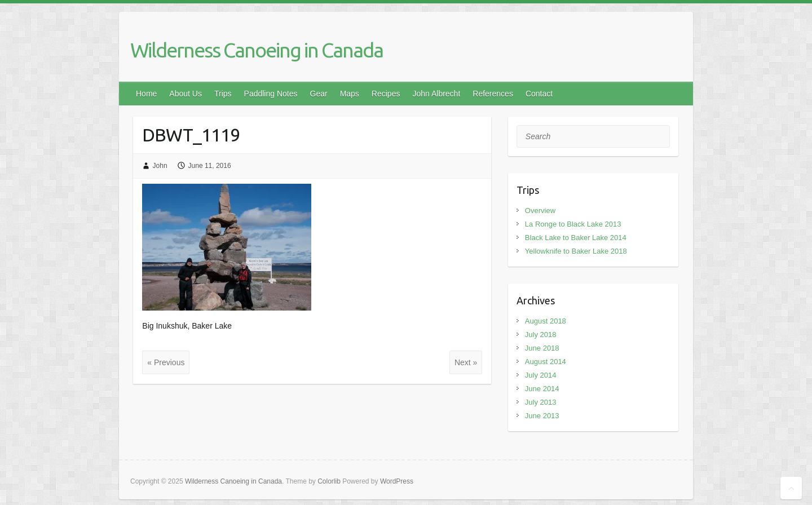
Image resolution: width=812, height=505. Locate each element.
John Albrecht (436, 94)
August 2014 (546, 362)
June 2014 (542, 389)
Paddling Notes (271, 94)
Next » (466, 362)
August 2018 (546, 321)
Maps (350, 94)
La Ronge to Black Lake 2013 (573, 224)
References (493, 94)
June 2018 (542, 348)
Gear (319, 94)
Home (146, 94)
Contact (539, 94)
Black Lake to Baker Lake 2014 (576, 238)
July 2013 (541, 402)
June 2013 (542, 416)
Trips (223, 94)
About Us (186, 94)
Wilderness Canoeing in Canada (257, 50)
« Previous (166, 362)
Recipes (386, 94)
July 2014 (541, 375)
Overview (540, 211)
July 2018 (541, 335)
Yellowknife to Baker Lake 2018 (576, 251)
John (160, 166)
